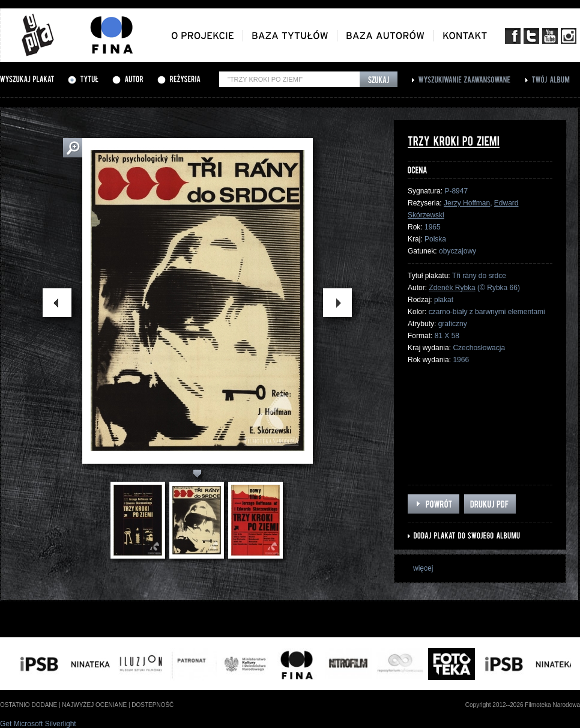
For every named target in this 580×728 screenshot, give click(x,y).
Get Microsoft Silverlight (38, 724)
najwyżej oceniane (94, 705)
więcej (423, 568)
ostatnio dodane (29, 705)
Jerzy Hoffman (467, 203)
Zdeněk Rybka (452, 288)
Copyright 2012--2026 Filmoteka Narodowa (523, 705)
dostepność (153, 705)
